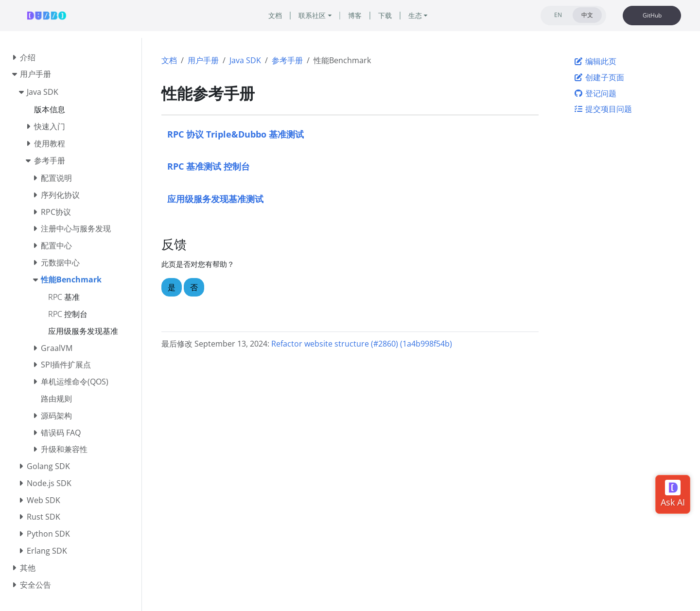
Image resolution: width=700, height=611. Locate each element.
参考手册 (287, 60)
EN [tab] (558, 15)
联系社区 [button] (312, 15)
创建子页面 (599, 77)
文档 (169, 60)
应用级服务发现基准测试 (215, 199)
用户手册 (203, 60)
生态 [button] (415, 15)
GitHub (652, 15)
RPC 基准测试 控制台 (209, 166)
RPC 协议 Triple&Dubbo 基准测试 (236, 134)
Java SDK (245, 60)
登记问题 (595, 93)
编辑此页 (595, 61)
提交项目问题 (603, 109)
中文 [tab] (587, 15)
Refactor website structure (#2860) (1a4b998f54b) (362, 344)
